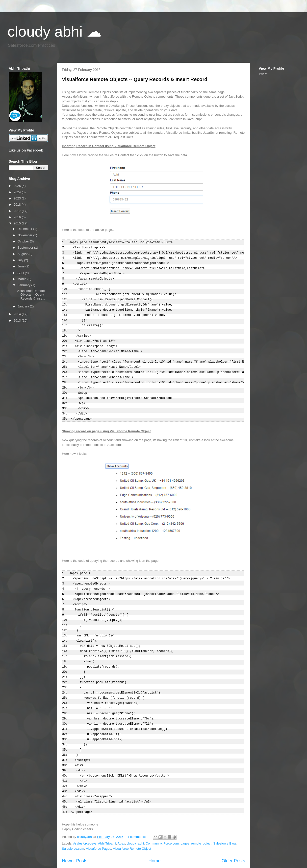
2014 (18, 314)
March (23, 279)
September (26, 248)
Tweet (263, 74)
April (21, 273)
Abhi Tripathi (107, 823)
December (26, 229)
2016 (18, 217)
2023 (18, 198)
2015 (18, 223)
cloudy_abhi (135, 823)
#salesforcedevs (85, 823)
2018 (18, 205)
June (22, 266)
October (24, 241)
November (26, 235)
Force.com (171, 823)
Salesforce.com (73, 828)
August (23, 254)
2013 (18, 320)
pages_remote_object (196, 823)
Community (154, 823)
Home (155, 841)
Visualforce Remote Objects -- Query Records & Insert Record (135, 79)
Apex (121, 823)
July (21, 260)
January (24, 306)
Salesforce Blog (224, 823)
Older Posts (233, 841)
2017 (18, 211)
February (25, 285)
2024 (18, 192)
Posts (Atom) (91, 851)
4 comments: (137, 816)
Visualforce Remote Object (132, 828)
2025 (18, 186)
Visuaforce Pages (99, 828)
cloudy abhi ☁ (54, 32)
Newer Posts (75, 841)
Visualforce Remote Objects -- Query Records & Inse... (31, 295)
